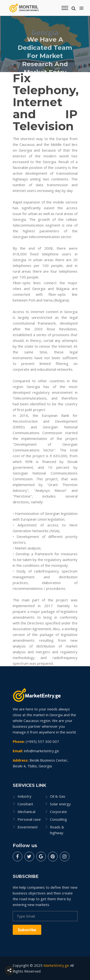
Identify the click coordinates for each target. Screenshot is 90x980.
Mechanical (26, 812)
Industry (24, 796)
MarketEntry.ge (56, 965)
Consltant (25, 804)
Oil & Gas (58, 796)
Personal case (29, 819)
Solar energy (60, 804)
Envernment (28, 827)
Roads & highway (57, 830)
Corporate (58, 812)
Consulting (58, 819)
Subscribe (27, 930)
